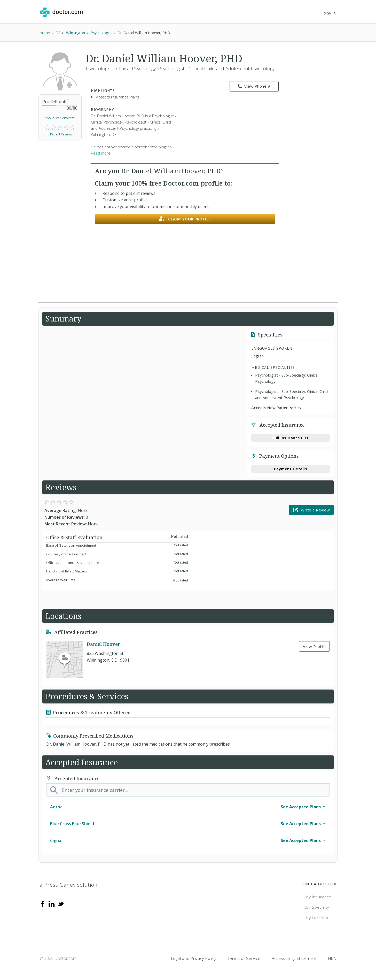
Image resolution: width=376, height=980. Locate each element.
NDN (332, 958)
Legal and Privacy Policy (194, 958)
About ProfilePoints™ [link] (60, 118)
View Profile (314, 646)
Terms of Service (244, 958)
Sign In (330, 13)
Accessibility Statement (294, 958)
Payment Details (291, 469)
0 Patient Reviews (60, 134)
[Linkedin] (52, 904)
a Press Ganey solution (69, 885)
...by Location (316, 918)
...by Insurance (317, 897)
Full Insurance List (291, 438)
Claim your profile (185, 219)
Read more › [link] (102, 153)
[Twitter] (61, 904)
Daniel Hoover (104, 644)
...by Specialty (316, 907)
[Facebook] (43, 904)
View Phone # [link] (254, 86)
